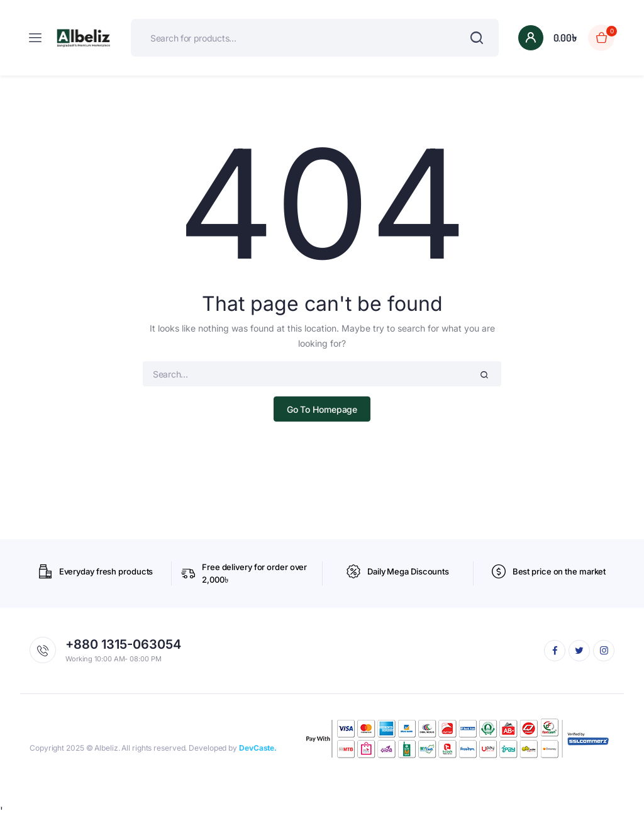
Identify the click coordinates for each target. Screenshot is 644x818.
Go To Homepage (322, 409)
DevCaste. (258, 748)
